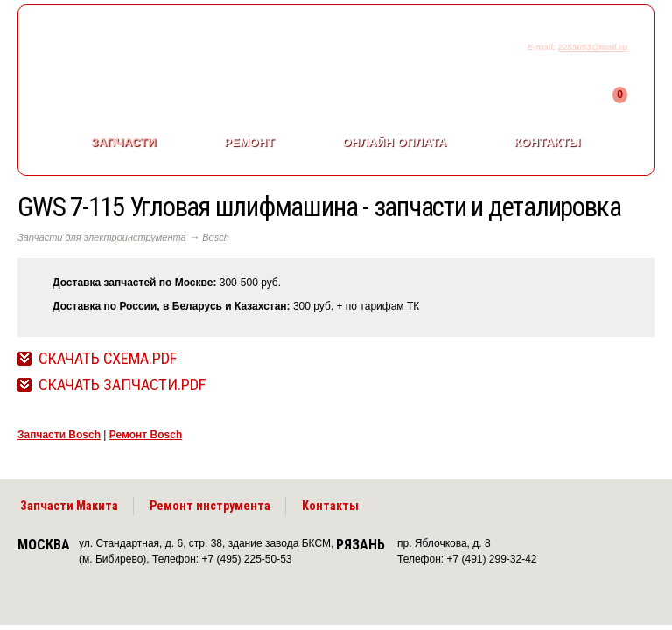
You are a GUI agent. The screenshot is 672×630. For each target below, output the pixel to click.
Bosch (216, 237)
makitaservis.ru (163, 51)
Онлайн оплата (394, 142)
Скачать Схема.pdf (108, 359)
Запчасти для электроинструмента (102, 237)
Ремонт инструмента (210, 506)
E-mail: (543, 47)
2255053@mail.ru (593, 47)
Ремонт (249, 142)
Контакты (548, 142)
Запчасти (123, 142)
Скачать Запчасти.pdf (122, 385)
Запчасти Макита (69, 506)
